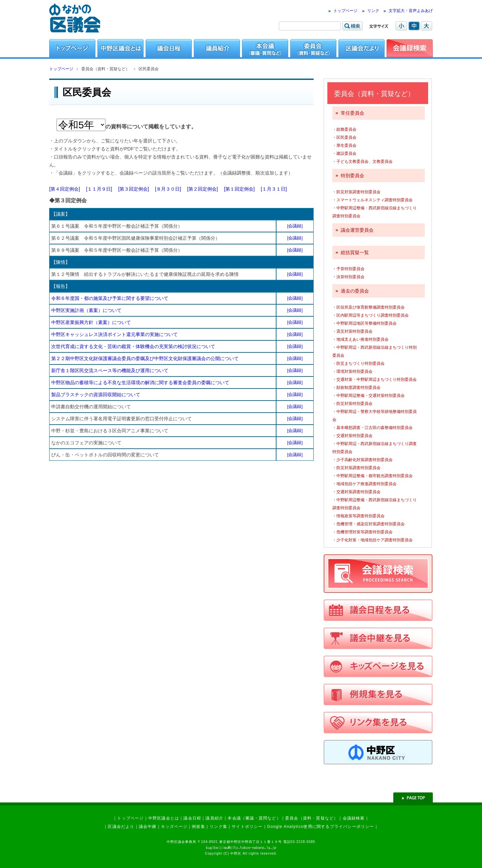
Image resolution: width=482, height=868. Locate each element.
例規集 (198, 827)
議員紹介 (214, 818)
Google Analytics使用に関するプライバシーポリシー (321, 827)
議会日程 (192, 818)
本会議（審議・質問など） (254, 818)
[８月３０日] (168, 189)
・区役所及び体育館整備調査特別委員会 (369, 307)
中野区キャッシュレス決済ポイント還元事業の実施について (114, 334)
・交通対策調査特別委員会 (356, 492)
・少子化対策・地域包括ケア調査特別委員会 (373, 540)
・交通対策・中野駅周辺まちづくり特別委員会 (375, 379)
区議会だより (121, 827)
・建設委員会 (344, 153)
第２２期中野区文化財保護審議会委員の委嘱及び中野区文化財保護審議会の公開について (145, 358)
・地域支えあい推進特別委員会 (360, 339)
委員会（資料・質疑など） (312, 818)
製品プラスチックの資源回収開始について (96, 395)
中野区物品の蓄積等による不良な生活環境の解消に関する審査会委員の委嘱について (140, 383)
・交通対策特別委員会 (352, 436)
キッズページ (174, 827)
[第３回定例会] (134, 189)
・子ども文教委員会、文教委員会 (363, 161)
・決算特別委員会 (348, 277)
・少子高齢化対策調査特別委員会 (363, 460)
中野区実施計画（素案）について (86, 310)
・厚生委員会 (344, 145)
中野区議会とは (164, 818)
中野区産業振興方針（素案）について (91, 322)
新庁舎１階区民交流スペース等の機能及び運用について (110, 370)
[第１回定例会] (239, 189)
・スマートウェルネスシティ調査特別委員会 (373, 200)
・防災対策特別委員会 (352, 404)
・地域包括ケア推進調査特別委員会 (365, 484)
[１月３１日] (274, 189)
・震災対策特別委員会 (352, 331)
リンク (373, 11)
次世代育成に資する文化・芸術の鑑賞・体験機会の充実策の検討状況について (133, 346)
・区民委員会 (344, 137)
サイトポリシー (247, 827)
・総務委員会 (344, 129)
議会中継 (148, 827)
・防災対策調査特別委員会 (356, 192)
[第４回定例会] (65, 189)
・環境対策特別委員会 (352, 371)
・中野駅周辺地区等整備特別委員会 (365, 323)
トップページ (345, 11)
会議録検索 (354, 818)
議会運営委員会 (357, 230)
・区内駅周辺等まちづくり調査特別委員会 (371, 315)
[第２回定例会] (203, 189)
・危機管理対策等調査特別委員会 (363, 532)
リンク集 (218, 827)
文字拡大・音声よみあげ (411, 11)
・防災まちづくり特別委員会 (358, 363)
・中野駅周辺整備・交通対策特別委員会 (369, 396)
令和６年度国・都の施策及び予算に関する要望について (110, 298)
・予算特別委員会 (348, 269)
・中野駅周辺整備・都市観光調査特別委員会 (373, 476)
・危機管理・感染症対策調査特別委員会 (369, 524)
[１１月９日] (99, 189)
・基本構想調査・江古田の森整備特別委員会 (373, 428)
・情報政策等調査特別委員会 (358, 516)
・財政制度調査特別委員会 (356, 388)
